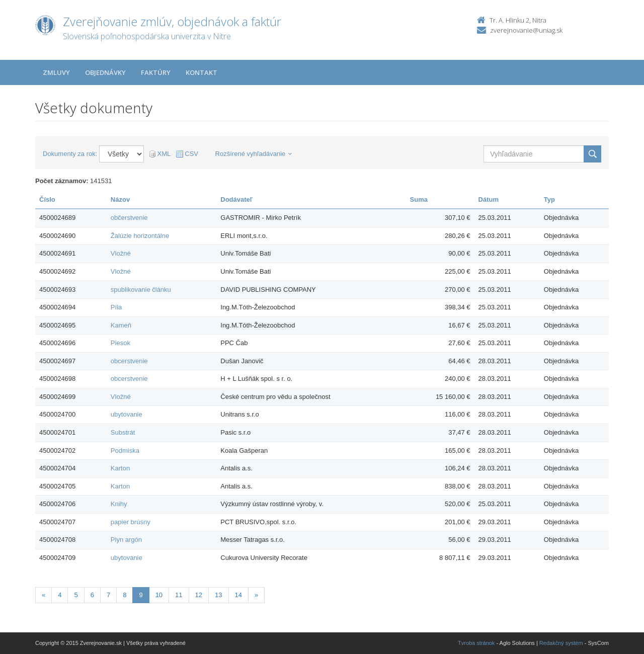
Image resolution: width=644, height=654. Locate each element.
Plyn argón (126, 540)
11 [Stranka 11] (179, 595)
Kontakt (202, 72)
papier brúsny (131, 522)
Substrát (123, 432)
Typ (549, 199)
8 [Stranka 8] (125, 595)
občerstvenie (129, 218)
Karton (120, 468)
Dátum (489, 199)
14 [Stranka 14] (238, 595)
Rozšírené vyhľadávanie (254, 154)
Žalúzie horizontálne (140, 236)
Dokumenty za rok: (70, 154)
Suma (419, 199)
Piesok (120, 343)
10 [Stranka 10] (159, 595)
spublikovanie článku (141, 290)
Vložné (121, 253)
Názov (120, 199)
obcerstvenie (129, 361)
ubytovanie (127, 414)
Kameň (121, 325)
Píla (116, 307)
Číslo (47, 199)
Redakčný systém (561, 643)
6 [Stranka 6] (92, 595)
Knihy (119, 504)
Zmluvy (56, 72)
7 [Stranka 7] (108, 595)
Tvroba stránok (476, 643)
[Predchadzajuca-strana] (44, 595)
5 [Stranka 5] (76, 595)
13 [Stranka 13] (218, 595)
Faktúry (156, 72)
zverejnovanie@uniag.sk (526, 30)
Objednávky (105, 72)
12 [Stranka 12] (199, 595)
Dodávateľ (236, 199)
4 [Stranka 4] (60, 595)
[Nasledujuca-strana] (256, 595)
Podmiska (125, 451)
